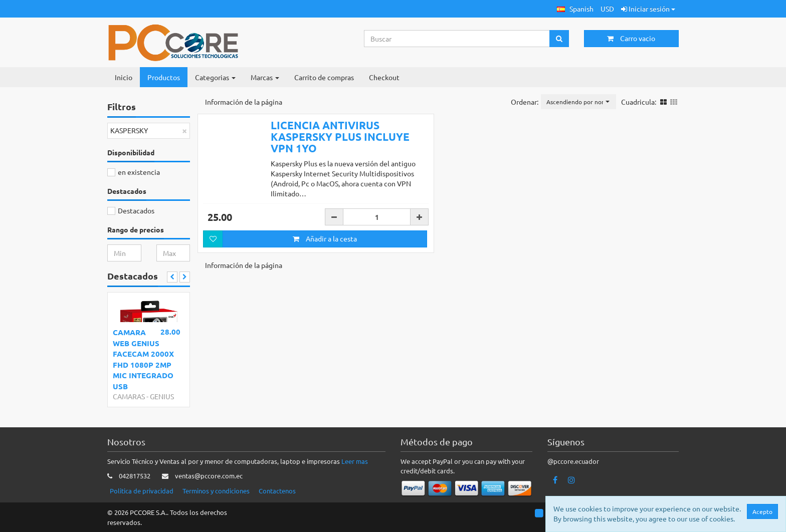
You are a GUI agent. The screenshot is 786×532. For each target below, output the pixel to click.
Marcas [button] (265, 77)
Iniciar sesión (648, 9)
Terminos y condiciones (216, 491)
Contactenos (277, 491)
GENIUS (162, 396)
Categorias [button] (215, 77)
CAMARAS (129, 396)
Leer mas (355, 461)
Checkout (384, 77)
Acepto (762, 511)
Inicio (124, 77)
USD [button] (607, 9)
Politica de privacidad (142, 491)
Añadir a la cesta (325, 238)
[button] (575, 9)
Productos (164, 77)
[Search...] (457, 39)
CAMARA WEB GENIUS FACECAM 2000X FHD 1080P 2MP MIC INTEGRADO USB (143, 359)
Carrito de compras (324, 77)
